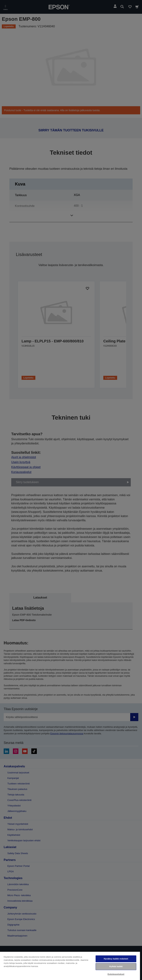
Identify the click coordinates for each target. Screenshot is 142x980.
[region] (70, 966)
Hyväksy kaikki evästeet (116, 959)
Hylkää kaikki (116, 966)
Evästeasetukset (116, 974)
